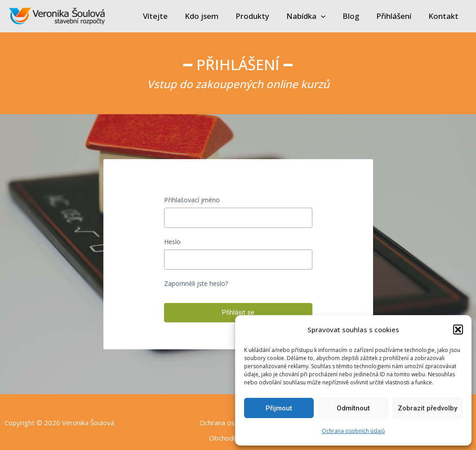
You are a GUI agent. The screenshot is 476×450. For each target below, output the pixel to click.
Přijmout (279, 408)
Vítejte (167, 16)
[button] (458, 330)
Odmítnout (353, 408)
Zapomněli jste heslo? (196, 283)
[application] (327, 16)
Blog (355, 16)
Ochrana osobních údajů (353, 431)
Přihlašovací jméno (192, 200)
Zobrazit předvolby (427, 408)
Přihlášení (396, 16)
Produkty (260, 16)
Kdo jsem (211, 16)
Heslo (172, 242)
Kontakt (444, 16)
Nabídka (312, 16)
